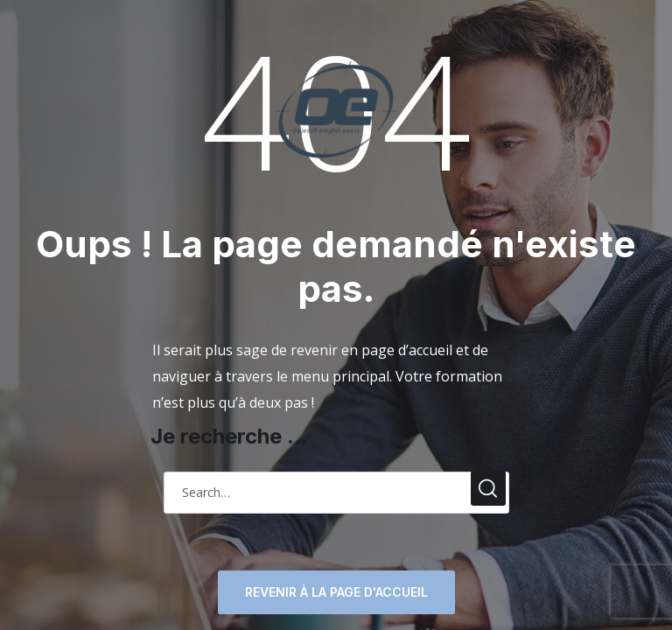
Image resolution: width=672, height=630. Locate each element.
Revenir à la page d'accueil (336, 592)
